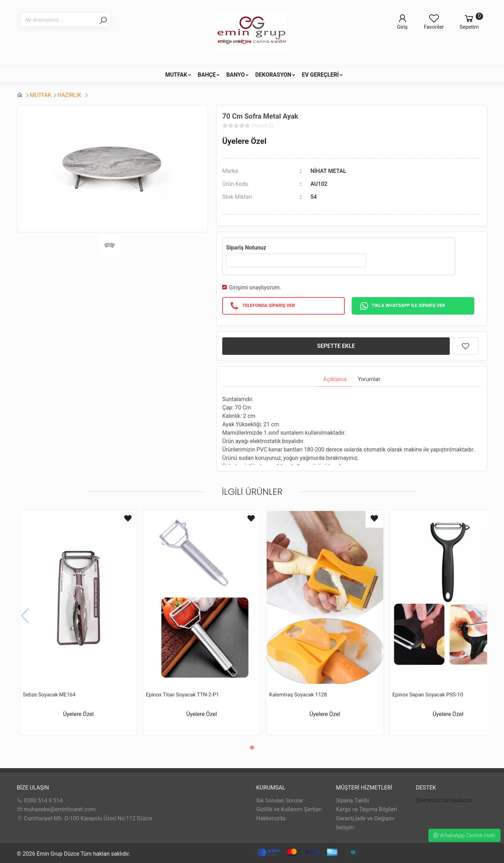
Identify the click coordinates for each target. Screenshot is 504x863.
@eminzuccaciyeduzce (444, 800)
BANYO (235, 75)
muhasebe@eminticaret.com (56, 809)
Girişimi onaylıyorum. (255, 287)
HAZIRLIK (70, 95)
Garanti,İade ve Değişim (365, 818)
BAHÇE (207, 75)
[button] (252, 748)
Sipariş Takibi (353, 801)
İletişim (345, 827)
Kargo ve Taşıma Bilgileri (366, 809)
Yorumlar (369, 379)
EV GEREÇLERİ (320, 75)
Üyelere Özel (244, 141)
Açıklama (335, 379)
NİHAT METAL (328, 171)
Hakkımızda (271, 818)
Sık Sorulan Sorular (280, 801)
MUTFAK (176, 75)
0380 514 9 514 (40, 801)
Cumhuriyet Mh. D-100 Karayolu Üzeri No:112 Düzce (85, 818)
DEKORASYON (273, 75)
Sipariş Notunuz (246, 248)
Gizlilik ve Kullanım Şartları (289, 809)
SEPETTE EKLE (336, 346)
